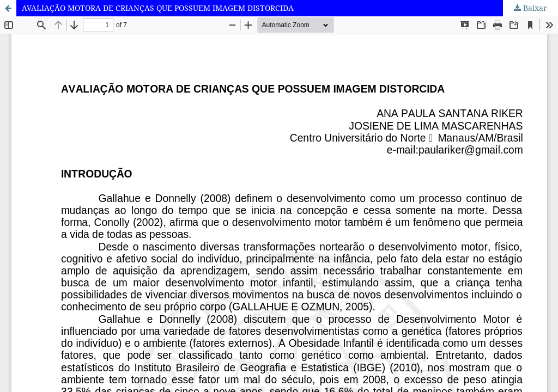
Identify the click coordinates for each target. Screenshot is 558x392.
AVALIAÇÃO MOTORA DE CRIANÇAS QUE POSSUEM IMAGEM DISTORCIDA (158, 8)
